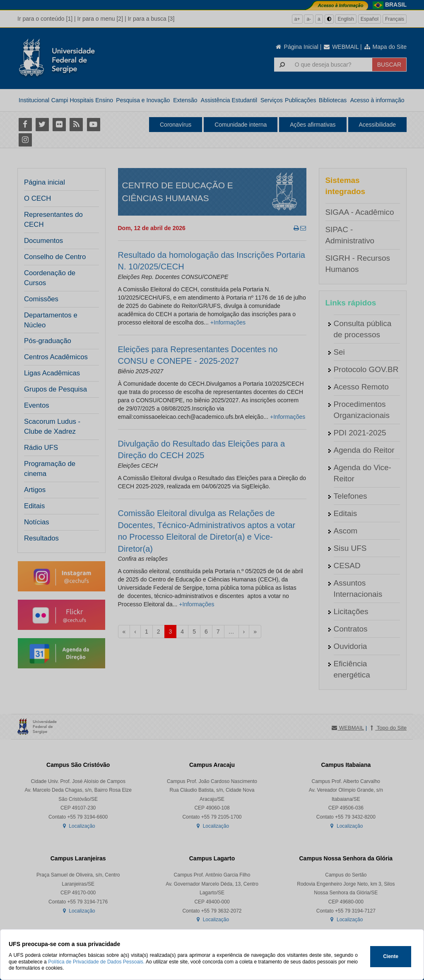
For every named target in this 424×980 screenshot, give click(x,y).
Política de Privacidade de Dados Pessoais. (96, 962)
